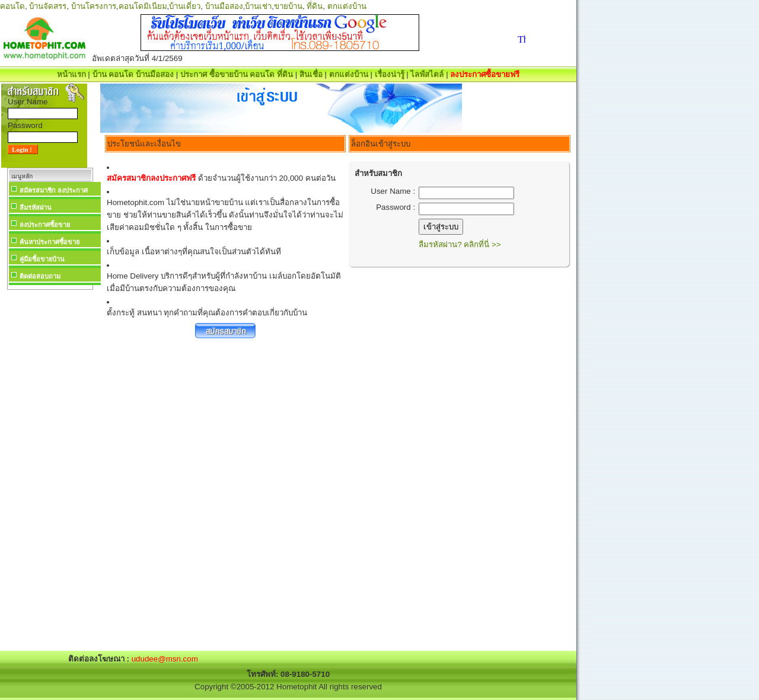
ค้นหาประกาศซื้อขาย (50, 242)
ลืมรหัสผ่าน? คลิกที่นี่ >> (460, 244)
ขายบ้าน (288, 6)
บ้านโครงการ (94, 6)
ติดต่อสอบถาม (40, 276)
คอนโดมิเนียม (143, 6)
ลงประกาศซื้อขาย (45, 225)
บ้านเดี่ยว (185, 6)
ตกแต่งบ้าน (347, 6)
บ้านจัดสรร (48, 6)
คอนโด (12, 6)
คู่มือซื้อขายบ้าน (42, 259)
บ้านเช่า (258, 6)
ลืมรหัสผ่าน (36, 207)
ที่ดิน (315, 6)
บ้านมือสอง (224, 6)
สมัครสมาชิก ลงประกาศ (54, 190)
